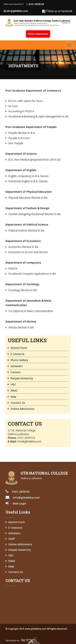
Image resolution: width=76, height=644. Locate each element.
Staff (11, 539)
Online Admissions (38, 34)
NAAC (14, 390)
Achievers (17, 366)
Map (13, 397)
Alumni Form (19, 348)
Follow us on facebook (57, 11)
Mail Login (19, 503)
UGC (13, 384)
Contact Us (18, 403)
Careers (15, 372)
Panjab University (22, 378)
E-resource (17, 354)
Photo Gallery (19, 360)
